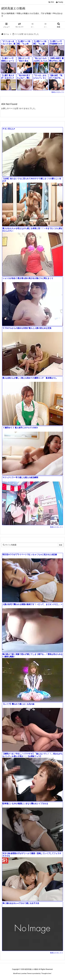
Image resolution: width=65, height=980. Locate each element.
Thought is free (46, 973)
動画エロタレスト (58, 92)
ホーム (6, 34)
